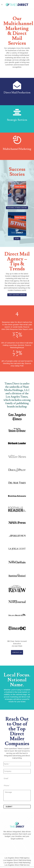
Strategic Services (17, 120)
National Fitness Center (17, 208)
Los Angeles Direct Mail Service (17, 865)
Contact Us (17, 652)
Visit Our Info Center (17, 295)
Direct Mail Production (17, 92)
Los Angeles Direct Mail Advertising (17, 860)
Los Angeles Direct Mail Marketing (17, 863)
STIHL (17, 239)
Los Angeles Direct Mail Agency (17, 858)
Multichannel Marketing (17, 149)
